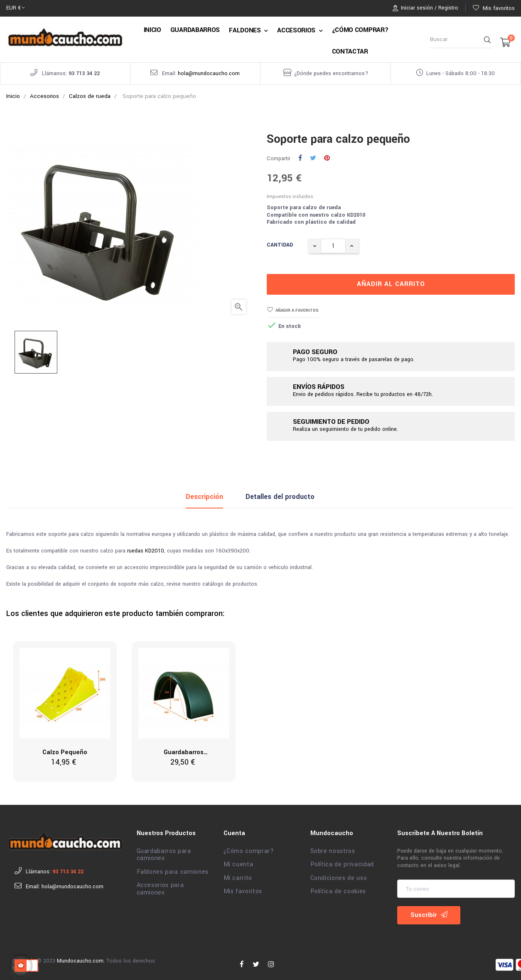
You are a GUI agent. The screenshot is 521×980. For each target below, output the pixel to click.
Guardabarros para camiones (164, 852)
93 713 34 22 (84, 73)
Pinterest (327, 156)
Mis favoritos (243, 890)
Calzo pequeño (65, 750)
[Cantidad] (333, 243)
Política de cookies (338, 890)
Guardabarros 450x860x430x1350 (184, 751)
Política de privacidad (342, 863)
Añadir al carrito (391, 282)
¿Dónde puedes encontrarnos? (331, 73)
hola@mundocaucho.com (209, 73)
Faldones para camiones (173, 870)
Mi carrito (238, 876)
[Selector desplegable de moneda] (15, 8)
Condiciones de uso (339, 876)
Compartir (300, 156)
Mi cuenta (238, 863)
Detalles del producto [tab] (280, 494)
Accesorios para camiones (160, 887)
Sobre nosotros (333, 849)
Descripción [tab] (204, 494)
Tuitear (313, 156)
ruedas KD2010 (146, 549)
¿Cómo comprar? (249, 849)
